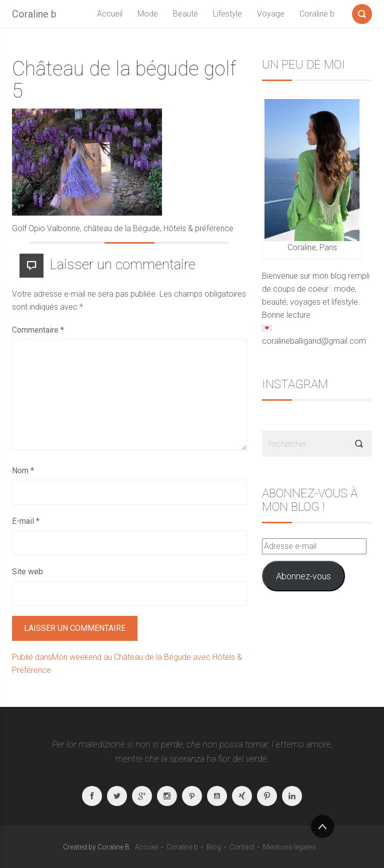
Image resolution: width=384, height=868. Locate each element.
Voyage (271, 14)
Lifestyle (227, 14)
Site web (27, 572)
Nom (23, 471)
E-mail (26, 521)
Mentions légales (289, 847)
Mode (148, 14)
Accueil (110, 14)
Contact (242, 847)
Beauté (185, 14)
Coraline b (34, 14)
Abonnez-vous (303, 576)
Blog (214, 847)
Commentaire (38, 330)
